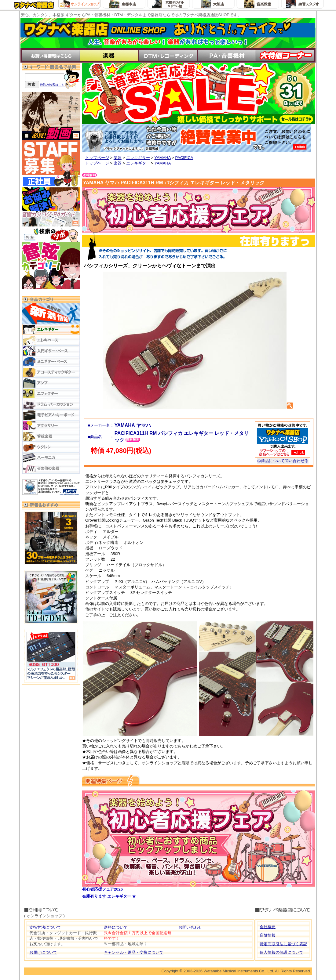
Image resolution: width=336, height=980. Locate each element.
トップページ (97, 158)
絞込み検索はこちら (54, 85)
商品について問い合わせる (283, 461)
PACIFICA (184, 158)
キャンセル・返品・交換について (134, 952)
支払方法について (45, 927)
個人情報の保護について (281, 952)
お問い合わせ (190, 927)
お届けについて (43, 952)
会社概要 (268, 927)
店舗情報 (268, 935)
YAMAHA (162, 158)
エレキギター (138, 158)
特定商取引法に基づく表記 (283, 944)
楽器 (118, 158)
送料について (116, 927)
